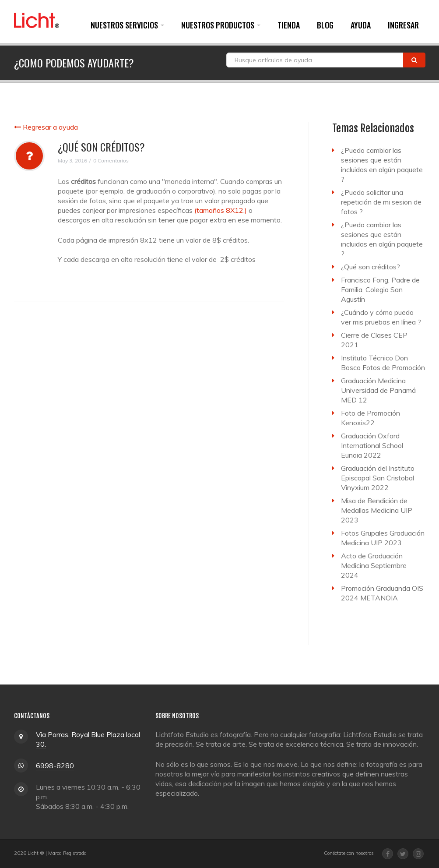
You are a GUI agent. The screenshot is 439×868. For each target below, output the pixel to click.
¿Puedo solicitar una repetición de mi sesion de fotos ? (381, 202)
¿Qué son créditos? (371, 267)
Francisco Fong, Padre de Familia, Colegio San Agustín (380, 289)
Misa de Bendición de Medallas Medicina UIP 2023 (377, 510)
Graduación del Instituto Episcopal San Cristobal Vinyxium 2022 (378, 478)
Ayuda (361, 25)
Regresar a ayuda (46, 127)
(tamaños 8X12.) (221, 210)
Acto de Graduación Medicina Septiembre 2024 (374, 565)
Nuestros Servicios (127, 25)
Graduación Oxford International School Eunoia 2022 (372, 445)
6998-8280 (55, 766)
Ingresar (403, 25)
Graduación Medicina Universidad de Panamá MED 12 (378, 390)
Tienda (289, 25)
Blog (325, 25)
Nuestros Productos (221, 25)
